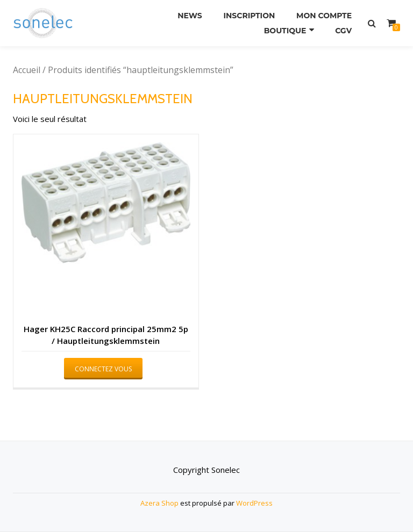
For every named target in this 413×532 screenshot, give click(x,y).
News (190, 16)
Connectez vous (103, 369)
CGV (343, 31)
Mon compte (324, 16)
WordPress (254, 503)
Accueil (27, 70)
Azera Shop (159, 503)
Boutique (285, 31)
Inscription (249, 16)
